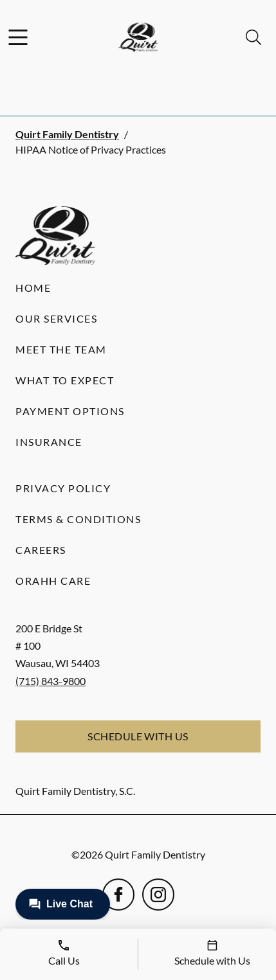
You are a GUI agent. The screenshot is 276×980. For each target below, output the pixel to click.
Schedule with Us (138, 736)
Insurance (49, 442)
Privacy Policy (63, 488)
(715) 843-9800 (51, 681)
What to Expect (65, 380)
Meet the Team (61, 349)
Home (33, 288)
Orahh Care (53, 581)
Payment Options (70, 411)
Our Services (56, 318)
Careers (41, 550)
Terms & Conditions (78, 519)
